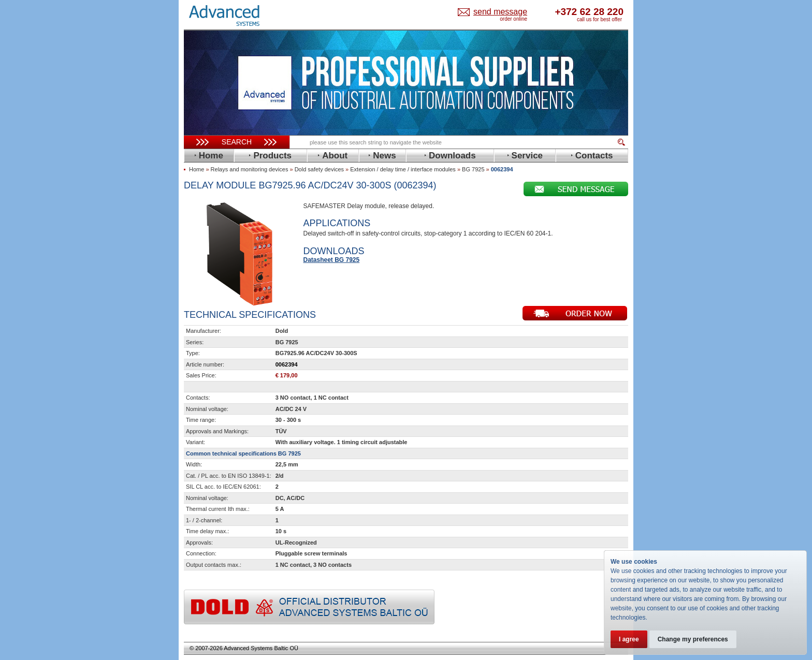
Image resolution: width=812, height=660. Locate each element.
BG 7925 (473, 169)
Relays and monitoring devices (250, 169)
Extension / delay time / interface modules (403, 169)
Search (237, 142)
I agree (629, 639)
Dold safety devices (319, 169)
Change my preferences (693, 639)
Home (197, 169)
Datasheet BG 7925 (332, 260)
